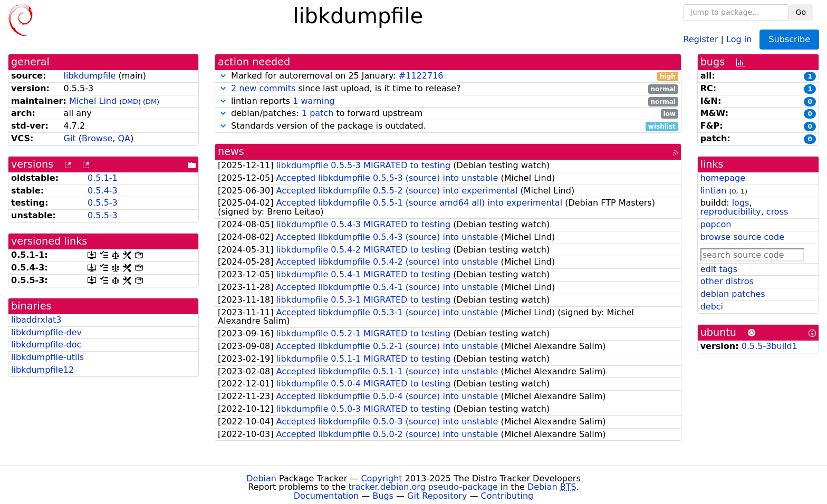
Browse (97, 138)
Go (801, 12)
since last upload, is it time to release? (448, 89)
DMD (130, 101)
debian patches (733, 294)
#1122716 (421, 76)
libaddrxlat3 (36, 320)
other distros (727, 281)
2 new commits (263, 88)
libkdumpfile (90, 76)
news (231, 152)
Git (70, 138)
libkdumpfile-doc (46, 345)
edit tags (719, 269)
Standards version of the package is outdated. (448, 126)
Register (701, 39)
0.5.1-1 (103, 178)
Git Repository (437, 496)
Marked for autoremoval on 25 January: (448, 76)
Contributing (507, 496)
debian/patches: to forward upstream (448, 114)
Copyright (381, 478)
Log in (739, 39)
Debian (261, 478)
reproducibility (731, 212)
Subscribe (789, 39)
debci (712, 307)
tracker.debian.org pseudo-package (423, 487)
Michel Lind (93, 101)
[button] (223, 76)
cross (777, 212)
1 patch (318, 113)
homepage (723, 178)
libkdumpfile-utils (47, 357)
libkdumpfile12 (42, 370)
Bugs (383, 496)
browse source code (742, 237)
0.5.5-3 (103, 203)
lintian (714, 191)
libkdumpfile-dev (46, 332)
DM (151, 101)
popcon (716, 224)
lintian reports (448, 101)
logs (741, 203)
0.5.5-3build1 (770, 346)
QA (124, 138)
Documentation (326, 496)
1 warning (314, 101)
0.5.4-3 (103, 191)
